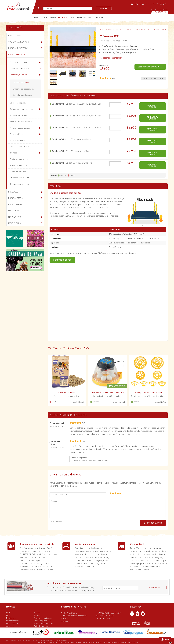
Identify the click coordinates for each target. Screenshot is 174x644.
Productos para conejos (19, 178)
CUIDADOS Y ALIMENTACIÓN (19, 42)
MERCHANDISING (15, 223)
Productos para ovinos (19, 159)
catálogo (63, 17)
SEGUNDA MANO (15, 217)
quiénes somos (49, 17)
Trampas (13, 153)
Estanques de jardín (18, 103)
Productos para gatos (19, 165)
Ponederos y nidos (17, 140)
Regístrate (38, 615)
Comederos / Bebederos (20, 68)
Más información (133, 642)
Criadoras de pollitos (159, 29)
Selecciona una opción (150, 67)
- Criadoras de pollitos (20, 83)
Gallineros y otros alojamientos (22, 109)
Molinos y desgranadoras (20, 128)
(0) (159, 12)
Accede (37, 613)
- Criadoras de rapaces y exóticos (25, 89)
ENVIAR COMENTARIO (153, 523)
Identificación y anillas (18, 115)
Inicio (36, 17)
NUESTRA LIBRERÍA (15, 198)
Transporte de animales (19, 184)
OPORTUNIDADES (15, 211)
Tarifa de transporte (42, 626)
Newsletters (11, 618)
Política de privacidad (42, 621)
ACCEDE (154, 9)
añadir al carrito (153, 106)
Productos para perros (19, 172)
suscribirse (154, 587)
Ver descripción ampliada (111, 58)
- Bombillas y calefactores (22, 95)
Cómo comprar (12, 623)
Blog (8, 615)
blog (72, 17)
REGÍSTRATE (163, 9)
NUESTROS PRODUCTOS (124, 29)
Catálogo (109, 29)
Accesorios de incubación (20, 62)
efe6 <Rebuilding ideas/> (59, 640)
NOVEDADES (13, 192)
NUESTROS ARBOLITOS (17, 204)
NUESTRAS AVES (15, 36)
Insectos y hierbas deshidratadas (23, 122)
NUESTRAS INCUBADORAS (18, 48)
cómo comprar (84, 17)
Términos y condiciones (43, 618)
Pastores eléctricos (17, 134)
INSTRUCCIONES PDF (62, 260)
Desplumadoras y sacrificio (21, 147)
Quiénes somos (12, 621)
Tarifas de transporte (153, 79)
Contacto (10, 626)
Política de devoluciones (43, 623)
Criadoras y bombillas (142, 29)
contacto (99, 17)
